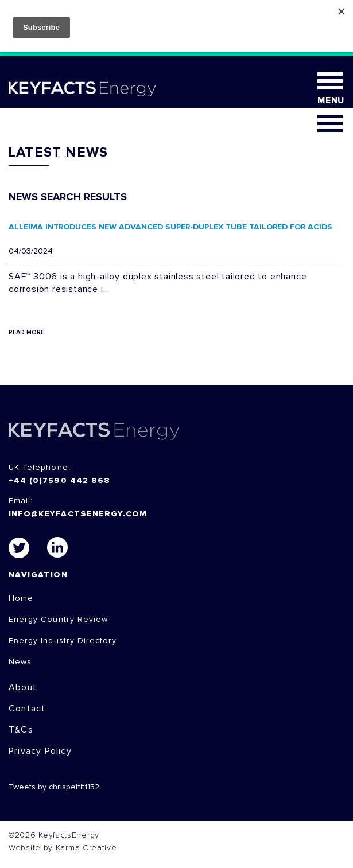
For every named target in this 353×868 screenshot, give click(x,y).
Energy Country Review (58, 620)
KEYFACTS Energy (94, 431)
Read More (26, 332)
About (23, 687)
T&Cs (21, 730)
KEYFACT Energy (82, 89)
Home (21, 598)
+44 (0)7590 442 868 (59, 481)
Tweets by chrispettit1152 (54, 787)
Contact (27, 709)
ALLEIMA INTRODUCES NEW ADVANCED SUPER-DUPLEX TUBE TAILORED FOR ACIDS (170, 227)
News (20, 662)
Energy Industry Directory (63, 641)
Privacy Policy (40, 751)
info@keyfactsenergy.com (78, 514)
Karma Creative (86, 848)
